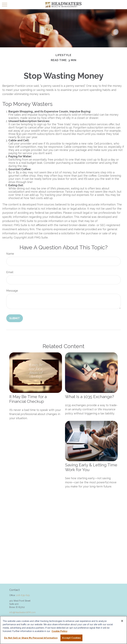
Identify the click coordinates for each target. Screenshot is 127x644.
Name (10, 254)
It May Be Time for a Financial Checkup (28, 399)
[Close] (122, 621)
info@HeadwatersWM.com (22, 612)
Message (12, 291)
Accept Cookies (71, 638)
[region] (64, 630)
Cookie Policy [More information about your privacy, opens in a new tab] (59, 631)
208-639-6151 (23, 595)
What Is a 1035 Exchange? (90, 397)
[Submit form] (15, 318)
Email (10, 272)
